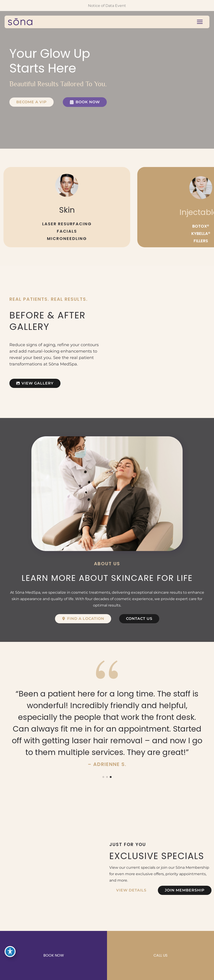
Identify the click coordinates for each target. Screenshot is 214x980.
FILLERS (201, 241)
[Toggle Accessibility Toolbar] (10, 952)
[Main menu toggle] (200, 22)
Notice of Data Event (107, 6)
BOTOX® (201, 226)
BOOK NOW (54, 955)
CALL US (160, 955)
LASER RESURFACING (67, 224)
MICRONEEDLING (67, 238)
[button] (32, 102)
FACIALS (67, 231)
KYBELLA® (201, 233)
